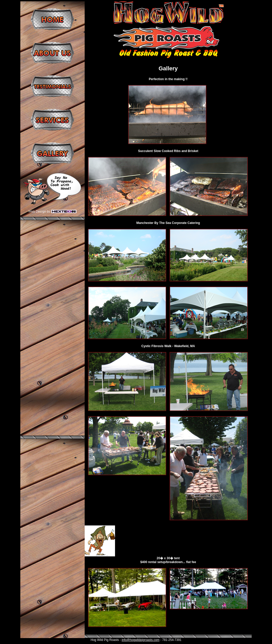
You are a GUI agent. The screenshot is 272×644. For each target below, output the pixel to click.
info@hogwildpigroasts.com (141, 640)
